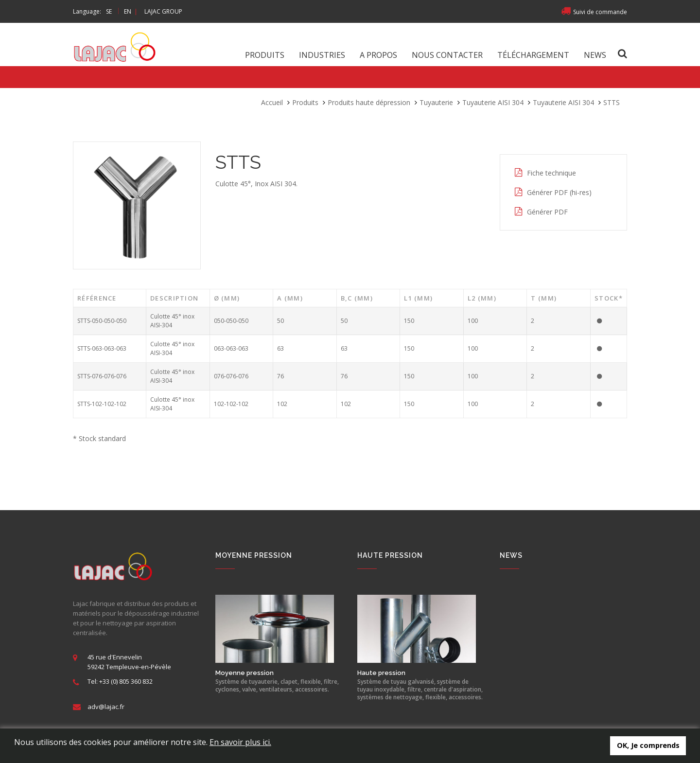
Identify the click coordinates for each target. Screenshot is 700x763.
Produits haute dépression (369, 102)
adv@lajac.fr (106, 707)
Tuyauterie (436, 102)
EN (128, 11)
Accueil (272, 102)
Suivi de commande (594, 12)
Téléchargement (533, 55)
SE (109, 11)
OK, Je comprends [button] (648, 745)
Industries (322, 55)
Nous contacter (447, 55)
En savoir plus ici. (240, 742)
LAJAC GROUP (163, 11)
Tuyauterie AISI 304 (493, 102)
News (595, 55)
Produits (265, 55)
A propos (378, 55)
